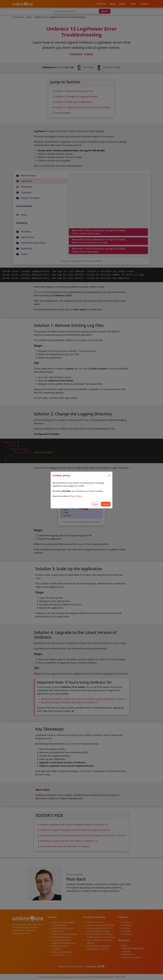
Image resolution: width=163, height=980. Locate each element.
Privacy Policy (75, 496)
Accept (106, 504)
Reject (96, 504)
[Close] (109, 475)
